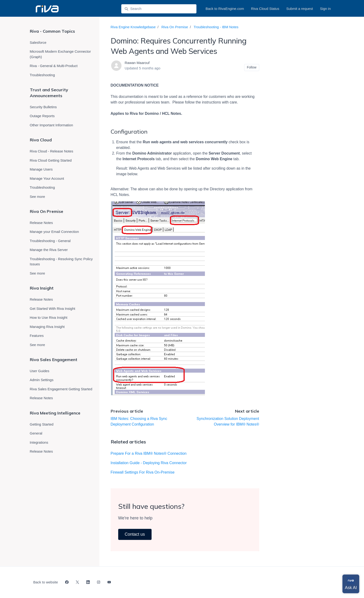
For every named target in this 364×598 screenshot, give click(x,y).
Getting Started (42, 424)
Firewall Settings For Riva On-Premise (143, 472)
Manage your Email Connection (54, 232)
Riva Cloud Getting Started (51, 160)
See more (37, 197)
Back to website (46, 582)
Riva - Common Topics (52, 31)
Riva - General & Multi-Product (54, 66)
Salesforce (38, 42)
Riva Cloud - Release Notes (52, 151)
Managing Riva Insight (47, 327)
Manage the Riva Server (49, 250)
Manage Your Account (47, 178)
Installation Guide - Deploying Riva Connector (149, 463)
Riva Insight (42, 288)
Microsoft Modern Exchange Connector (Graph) (60, 54)
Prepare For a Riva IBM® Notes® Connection (149, 453)
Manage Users (41, 169)
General (36, 433)
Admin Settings (42, 380)
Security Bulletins (43, 107)
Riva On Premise (175, 27)
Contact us (135, 534)
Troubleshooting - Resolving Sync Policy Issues (61, 262)
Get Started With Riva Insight (53, 309)
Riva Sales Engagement (54, 360)
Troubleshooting (42, 75)
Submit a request (299, 9)
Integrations (39, 442)
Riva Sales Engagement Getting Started (61, 389)
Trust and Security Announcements (49, 93)
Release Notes (41, 223)
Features (37, 336)
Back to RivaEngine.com (225, 9)
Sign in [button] (325, 9)
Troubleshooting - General (50, 241)
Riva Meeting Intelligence (55, 413)
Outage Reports (42, 116)
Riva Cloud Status (265, 9)
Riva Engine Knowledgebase (133, 27)
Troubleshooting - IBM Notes (216, 27)
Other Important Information (51, 125)
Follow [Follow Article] (252, 67)
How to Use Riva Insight (49, 317)
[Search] (159, 9)
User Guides (40, 371)
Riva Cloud (41, 140)
